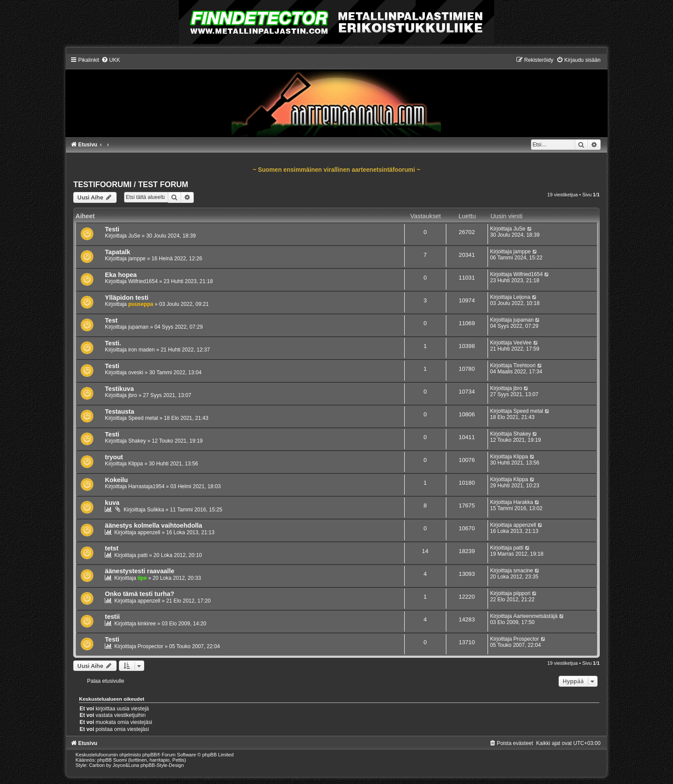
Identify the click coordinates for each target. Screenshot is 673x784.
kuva (112, 503)
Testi (112, 229)
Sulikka (155, 510)
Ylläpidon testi (126, 298)
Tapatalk (118, 252)
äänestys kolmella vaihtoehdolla (153, 525)
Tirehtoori (525, 365)
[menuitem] (111, 60)
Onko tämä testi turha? (139, 594)
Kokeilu (116, 480)
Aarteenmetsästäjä (536, 616)
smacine (523, 571)
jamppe (137, 259)
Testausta (119, 412)
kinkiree (147, 624)
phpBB (150, 755)
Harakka (523, 502)
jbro (132, 395)
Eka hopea (121, 275)
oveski (135, 372)
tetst (112, 548)
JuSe (134, 236)
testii (112, 617)
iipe (142, 578)
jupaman (138, 327)
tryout (114, 457)
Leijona (522, 297)
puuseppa (141, 304)
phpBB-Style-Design (162, 765)
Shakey (137, 441)
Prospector (150, 646)
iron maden (141, 350)
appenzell (149, 532)
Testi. (113, 343)
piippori (522, 593)
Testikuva (119, 389)
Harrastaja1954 (146, 486)
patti (143, 555)
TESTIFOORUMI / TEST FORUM (131, 184)
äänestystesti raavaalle (139, 571)
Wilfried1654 (143, 281)
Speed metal (143, 418)
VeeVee (523, 343)
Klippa (135, 464)
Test (111, 320)
